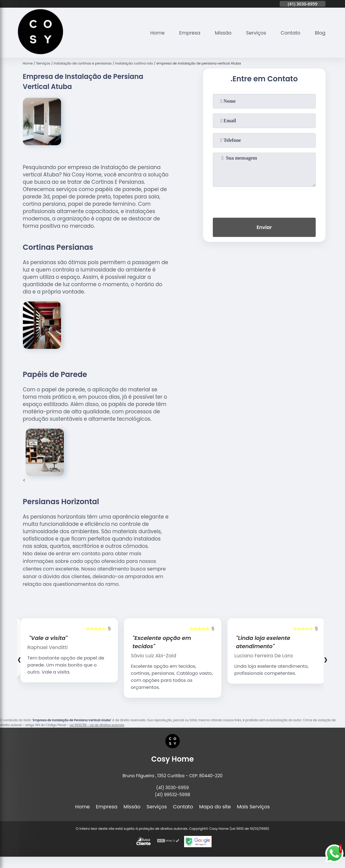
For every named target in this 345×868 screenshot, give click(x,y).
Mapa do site (215, 807)
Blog (320, 33)
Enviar (264, 228)
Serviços (255, 33)
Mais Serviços (253, 807)
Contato (290, 33)
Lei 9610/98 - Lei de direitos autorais (97, 725)
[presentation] (264, 201)
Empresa (188, 33)
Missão (222, 33)
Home (155, 33)
